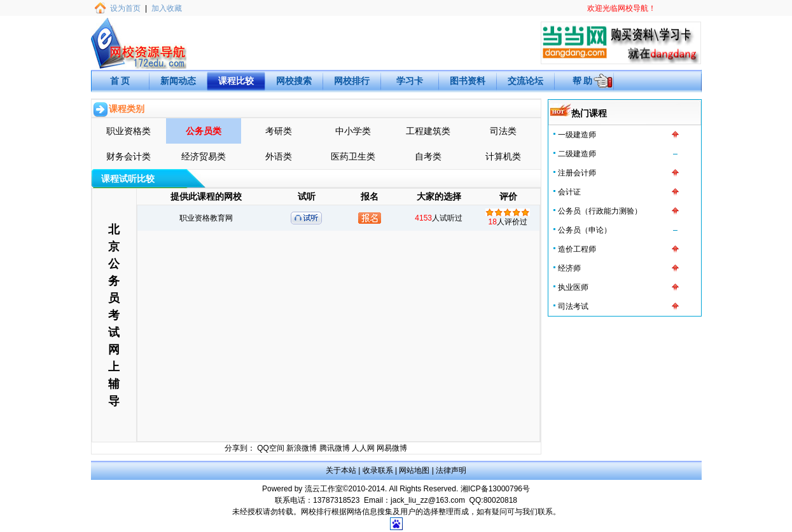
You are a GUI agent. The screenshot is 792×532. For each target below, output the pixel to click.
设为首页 (125, 8)
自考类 (428, 156)
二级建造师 (577, 154)
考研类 (279, 131)
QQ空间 (271, 448)
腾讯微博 (335, 448)
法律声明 (451, 470)
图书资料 (468, 81)
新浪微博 (302, 448)
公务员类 (204, 131)
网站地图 (414, 470)
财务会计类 (129, 156)
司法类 (503, 131)
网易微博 (392, 448)
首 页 (120, 81)
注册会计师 (577, 173)
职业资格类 (129, 131)
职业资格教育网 (206, 218)
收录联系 (378, 470)
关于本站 (341, 470)
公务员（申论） (585, 230)
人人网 (363, 448)
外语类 (279, 156)
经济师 (569, 268)
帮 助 (583, 81)
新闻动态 (178, 81)
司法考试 (573, 306)
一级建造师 (577, 135)
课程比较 (236, 81)
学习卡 (410, 81)
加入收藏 (167, 8)
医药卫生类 (353, 156)
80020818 (500, 500)
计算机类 (503, 156)
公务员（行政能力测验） (600, 211)
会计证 (569, 192)
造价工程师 (577, 249)
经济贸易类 (204, 156)
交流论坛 (525, 81)
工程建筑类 (428, 131)
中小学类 (353, 131)
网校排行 (352, 81)
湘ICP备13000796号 (495, 489)
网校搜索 (294, 81)
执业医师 (573, 287)
